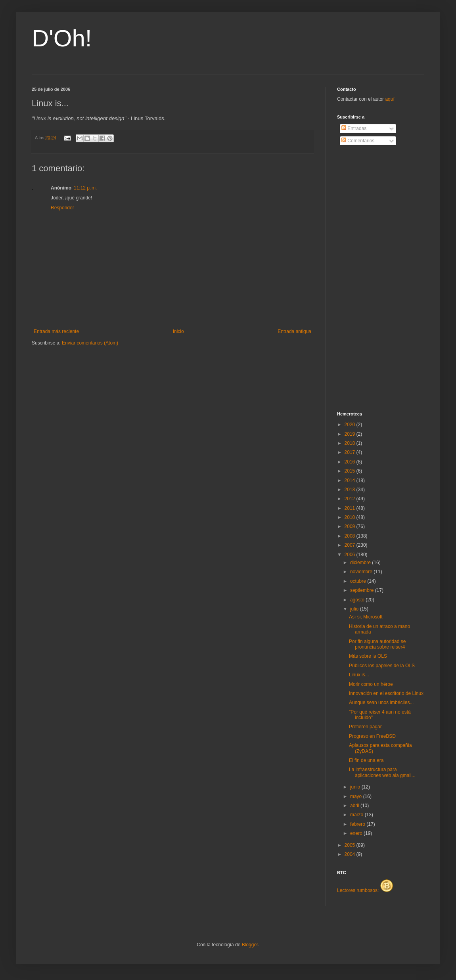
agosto (358, 600)
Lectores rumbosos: (365, 890)
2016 (351, 462)
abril (355, 806)
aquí (390, 99)
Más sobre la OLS (368, 656)
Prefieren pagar (365, 727)
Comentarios (358, 141)
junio (356, 787)
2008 (351, 536)
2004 (351, 854)
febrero (358, 824)
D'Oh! (62, 38)
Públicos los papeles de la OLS (382, 666)
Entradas (354, 128)
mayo (357, 796)
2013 (351, 490)
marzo (357, 815)
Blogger (250, 945)
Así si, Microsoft (366, 617)
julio (355, 609)
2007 (351, 545)
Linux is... (359, 675)
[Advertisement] (369, 279)
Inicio (178, 331)
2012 (351, 499)
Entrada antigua (294, 331)
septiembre (363, 590)
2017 (351, 452)
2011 (351, 508)
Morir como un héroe (371, 684)
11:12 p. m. (85, 188)
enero (357, 833)
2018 (351, 443)
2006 (351, 555)
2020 (351, 425)
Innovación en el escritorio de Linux (386, 693)
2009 (351, 526)
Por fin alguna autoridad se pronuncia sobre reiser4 (377, 644)
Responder (62, 208)
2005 (351, 845)
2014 (351, 480)
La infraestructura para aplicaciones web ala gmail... (382, 772)
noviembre (362, 572)
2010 (351, 517)
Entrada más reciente (56, 331)
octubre (359, 581)
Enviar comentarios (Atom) (90, 343)
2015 (351, 471)
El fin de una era (366, 760)
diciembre (361, 563)
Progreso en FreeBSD (372, 736)
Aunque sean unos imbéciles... (381, 702)
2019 (351, 434)
